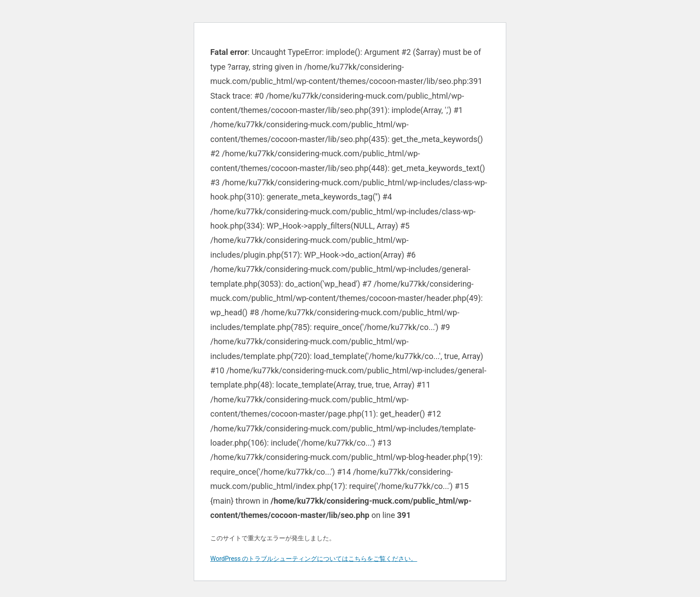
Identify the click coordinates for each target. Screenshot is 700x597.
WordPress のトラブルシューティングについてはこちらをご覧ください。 (314, 559)
